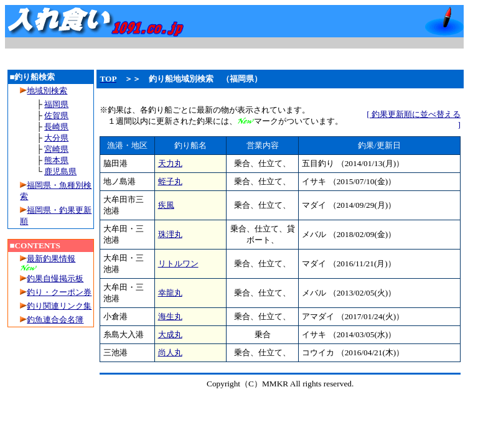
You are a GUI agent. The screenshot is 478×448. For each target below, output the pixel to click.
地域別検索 (44, 91)
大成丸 (170, 334)
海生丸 (170, 316)
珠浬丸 (170, 234)
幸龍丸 (170, 293)
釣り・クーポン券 (59, 292)
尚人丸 (170, 352)
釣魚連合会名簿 (55, 320)
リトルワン (178, 264)
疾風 (166, 205)
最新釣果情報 (51, 259)
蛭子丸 (170, 181)
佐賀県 (56, 115)
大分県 (56, 138)
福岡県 (56, 104)
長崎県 (56, 127)
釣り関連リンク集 (59, 306)
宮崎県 (56, 149)
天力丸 (170, 163)
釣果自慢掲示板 (55, 278)
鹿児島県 (60, 171)
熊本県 (56, 160)
